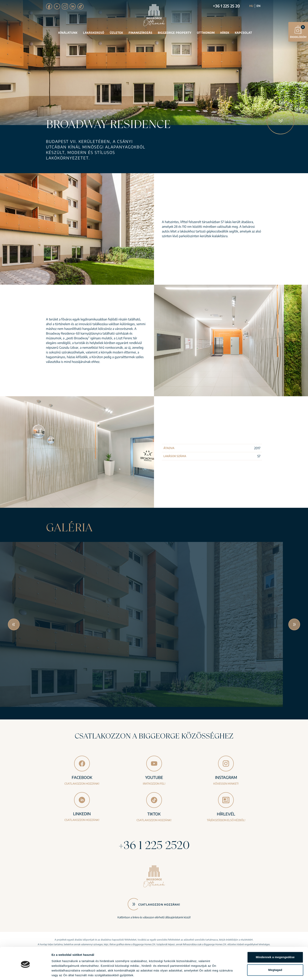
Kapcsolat (243, 33)
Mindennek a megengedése (275, 943)
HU (251, 6)
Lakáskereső (94, 33)
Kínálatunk (68, 33)
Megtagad (275, 956)
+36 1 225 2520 (154, 845)
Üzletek (116, 33)
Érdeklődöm (298, 32)
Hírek (225, 33)
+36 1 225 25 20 (226, 6)
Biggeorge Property (175, 33)
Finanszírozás (141, 33)
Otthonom (206, 33)
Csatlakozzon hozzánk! (159, 905)
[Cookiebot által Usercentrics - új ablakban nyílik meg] (25, 972)
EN (258, 6)
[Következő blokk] (280, 121)
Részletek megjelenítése (69, 972)
